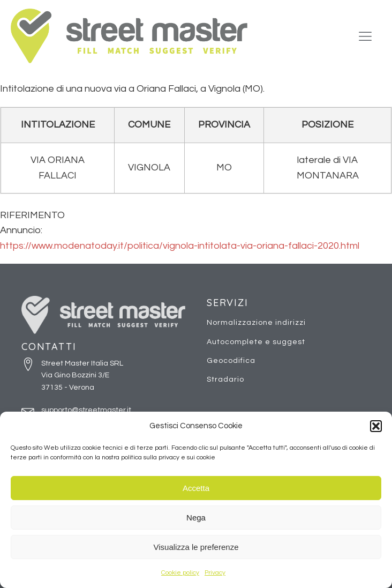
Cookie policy (180, 573)
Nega (196, 518)
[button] (376, 426)
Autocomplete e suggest (256, 342)
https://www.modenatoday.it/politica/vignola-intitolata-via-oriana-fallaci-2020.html (180, 246)
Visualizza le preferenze (196, 547)
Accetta (196, 488)
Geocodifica (231, 361)
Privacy (215, 573)
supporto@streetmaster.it (86, 410)
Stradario (225, 379)
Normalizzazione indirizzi (256, 323)
